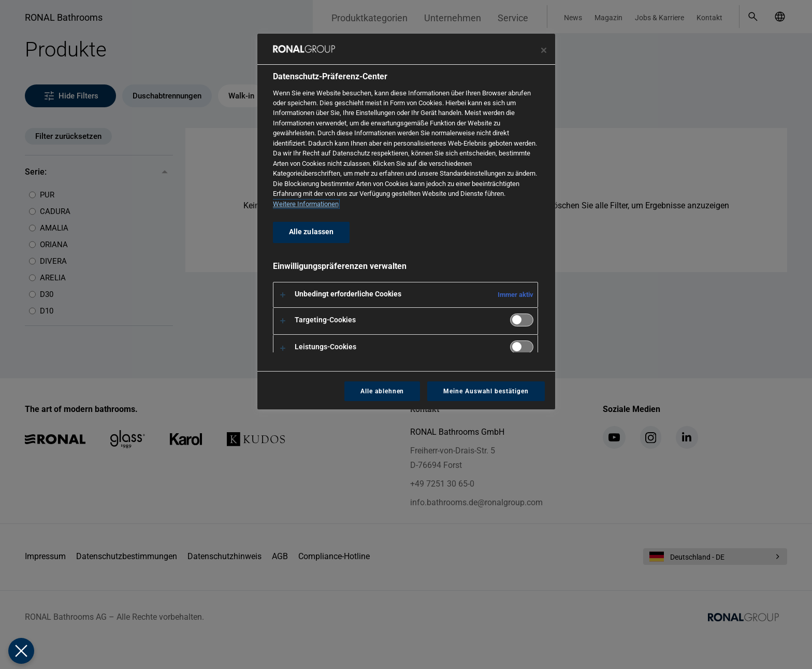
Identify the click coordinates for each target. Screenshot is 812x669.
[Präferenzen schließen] (21, 651)
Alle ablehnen (382, 391)
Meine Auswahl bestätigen (486, 391)
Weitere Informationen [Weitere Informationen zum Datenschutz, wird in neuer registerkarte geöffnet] (306, 204)
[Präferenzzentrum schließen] (544, 50)
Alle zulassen (311, 232)
